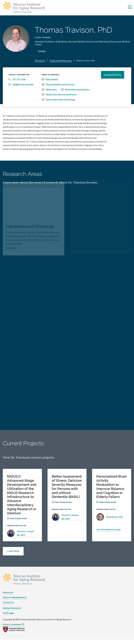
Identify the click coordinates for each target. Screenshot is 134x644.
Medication (51, 89)
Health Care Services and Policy (61, 94)
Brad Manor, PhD (114, 519)
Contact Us (8, 607)
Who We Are (40, 61)
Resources (8, 597)
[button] (130, 7)
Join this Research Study (108, 534)
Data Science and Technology (60, 99)
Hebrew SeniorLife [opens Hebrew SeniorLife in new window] (12, 612)
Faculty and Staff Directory (61, 61)
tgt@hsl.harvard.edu (23, 84)
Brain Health (52, 79)
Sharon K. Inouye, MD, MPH (26, 535)
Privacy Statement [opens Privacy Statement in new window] (12, 629)
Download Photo (113, 75)
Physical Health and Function (60, 84)
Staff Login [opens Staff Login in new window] (8, 617)
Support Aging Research (15, 601)
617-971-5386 (19, 79)
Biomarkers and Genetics (77, 89)
